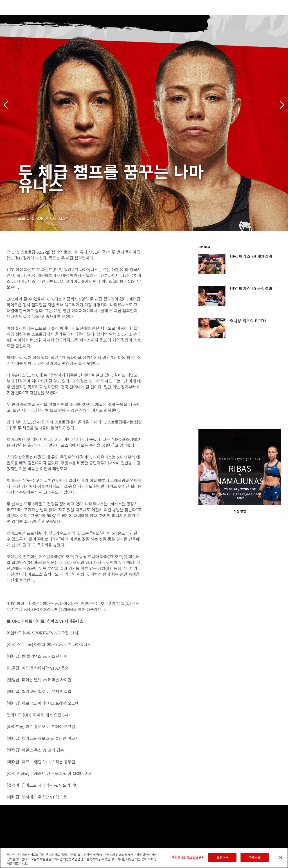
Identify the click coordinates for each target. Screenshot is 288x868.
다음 (281, 105)
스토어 (262, 17)
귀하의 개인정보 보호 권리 (188, 857)
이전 (7, 105)
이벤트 (13, 17)
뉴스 (66, 17)
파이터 (49, 17)
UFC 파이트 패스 (235, 17)
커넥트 (209, 17)
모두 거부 (223, 857)
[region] (144, 858)
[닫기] (281, 857)
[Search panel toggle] (273, 17)
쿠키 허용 (254, 857)
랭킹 (30, 17)
